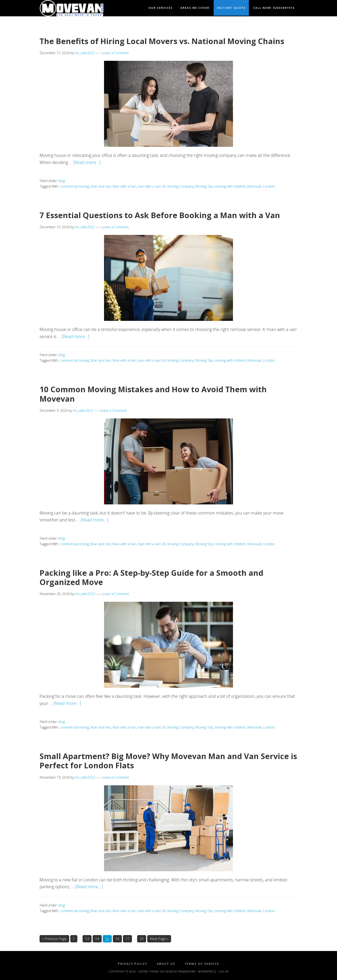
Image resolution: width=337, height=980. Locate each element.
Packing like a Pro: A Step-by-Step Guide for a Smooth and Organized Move (151, 577)
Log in (224, 972)
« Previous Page (54, 939)
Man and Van (101, 186)
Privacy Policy (133, 964)
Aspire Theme (149, 972)
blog (62, 181)
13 (88, 938)
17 (129, 938)
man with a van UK (152, 186)
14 (98, 938)
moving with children (230, 186)
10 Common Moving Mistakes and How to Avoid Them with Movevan (153, 394)
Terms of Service (202, 964)
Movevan (78, 8)
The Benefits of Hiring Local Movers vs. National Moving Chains (162, 41)
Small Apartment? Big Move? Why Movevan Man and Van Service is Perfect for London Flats (168, 761)
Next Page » (159, 939)
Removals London (261, 186)
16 (119, 938)
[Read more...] (87, 162)
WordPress (207, 972)
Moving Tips (204, 186)
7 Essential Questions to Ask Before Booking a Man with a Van (160, 215)
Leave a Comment (115, 53)
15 (108, 938)
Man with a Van (124, 186)
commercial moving (74, 186)
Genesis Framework (180, 972)
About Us (166, 964)
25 (143, 938)
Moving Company (180, 186)
